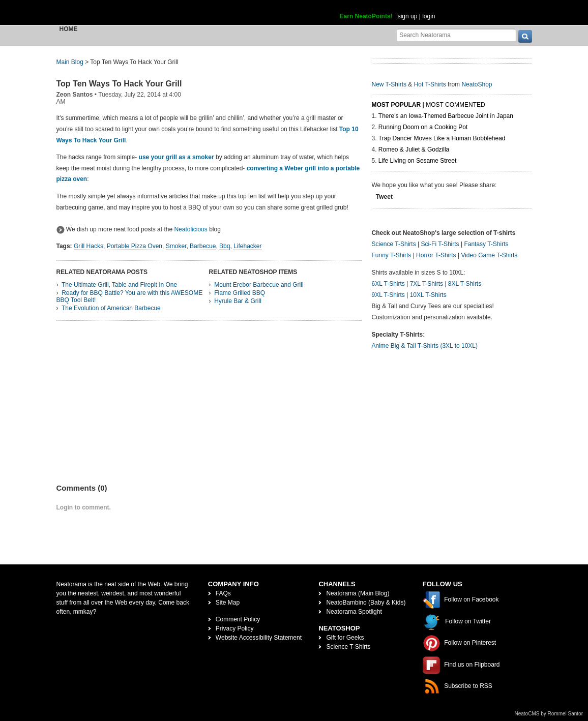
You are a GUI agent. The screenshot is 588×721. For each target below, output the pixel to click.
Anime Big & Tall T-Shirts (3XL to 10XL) (425, 346)
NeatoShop (477, 84)
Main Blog (70, 62)
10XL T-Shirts (428, 295)
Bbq (225, 246)
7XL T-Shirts (427, 284)
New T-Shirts (389, 84)
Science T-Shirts (394, 244)
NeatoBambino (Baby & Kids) (366, 603)
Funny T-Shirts (392, 255)
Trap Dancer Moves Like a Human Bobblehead (442, 138)
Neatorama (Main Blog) (358, 593)
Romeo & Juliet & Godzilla (414, 149)
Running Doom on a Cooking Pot (423, 127)
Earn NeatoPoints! (366, 16)
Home (69, 29)
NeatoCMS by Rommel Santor (549, 714)
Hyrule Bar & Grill (238, 301)
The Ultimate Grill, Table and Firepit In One (119, 285)
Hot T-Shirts (430, 84)
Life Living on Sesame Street (417, 161)
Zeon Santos (75, 95)
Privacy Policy (235, 628)
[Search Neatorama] (456, 35)
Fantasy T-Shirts (486, 244)
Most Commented (455, 105)
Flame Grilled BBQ (240, 293)
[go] (525, 36)
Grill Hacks (89, 246)
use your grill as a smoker (177, 157)
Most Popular (396, 105)
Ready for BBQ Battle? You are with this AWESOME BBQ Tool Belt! (130, 296)
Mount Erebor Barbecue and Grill (259, 285)
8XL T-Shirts (465, 284)
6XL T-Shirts (388, 284)
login (429, 16)
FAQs (223, 593)
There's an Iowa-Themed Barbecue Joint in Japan (446, 116)
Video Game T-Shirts (489, 255)
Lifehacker (247, 246)
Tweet (384, 197)
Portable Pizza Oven (135, 246)
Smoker (176, 246)
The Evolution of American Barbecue (111, 308)
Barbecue (203, 246)
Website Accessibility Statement (259, 638)
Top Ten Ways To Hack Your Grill (119, 84)
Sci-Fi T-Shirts (440, 244)
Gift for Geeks (345, 638)
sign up (408, 16)
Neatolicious (190, 229)
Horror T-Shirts (436, 255)
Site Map (228, 603)
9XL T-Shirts (388, 295)
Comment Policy (238, 619)
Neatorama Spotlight (354, 612)
